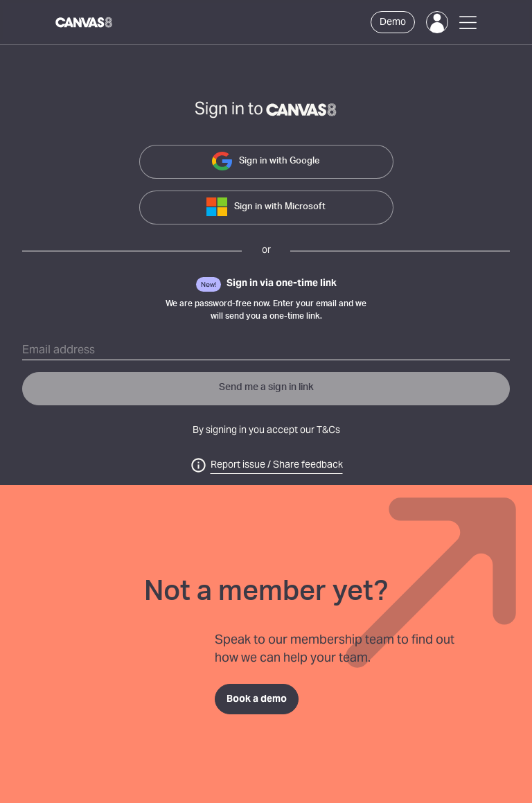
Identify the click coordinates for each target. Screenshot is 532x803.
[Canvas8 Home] (85, 22)
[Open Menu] (468, 23)
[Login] (437, 22)
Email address (59, 351)
